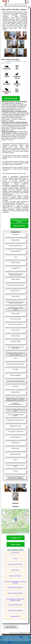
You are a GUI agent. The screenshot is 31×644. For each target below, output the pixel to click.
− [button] (4, 514)
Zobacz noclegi (16, 544)
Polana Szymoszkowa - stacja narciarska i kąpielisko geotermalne (15, 600)
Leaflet (19, 533)
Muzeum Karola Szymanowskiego (15, 593)
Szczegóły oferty (15, 538)
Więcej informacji (19, 226)
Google (21, 637)
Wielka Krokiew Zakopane (15, 576)
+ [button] (4, 511)
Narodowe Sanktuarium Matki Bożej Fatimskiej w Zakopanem (15, 582)
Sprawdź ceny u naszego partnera (19, 221)
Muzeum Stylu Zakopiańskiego (15, 605)
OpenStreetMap (26, 533)
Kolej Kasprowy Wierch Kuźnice (15, 564)
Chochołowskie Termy (15, 616)
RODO (9, 642)
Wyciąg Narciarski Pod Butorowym (15, 588)
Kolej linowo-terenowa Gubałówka (15, 611)
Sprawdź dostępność (11, 98)
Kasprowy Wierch (15, 553)
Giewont (15, 559)
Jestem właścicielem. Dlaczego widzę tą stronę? (11, 627)
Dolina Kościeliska (15, 570)
